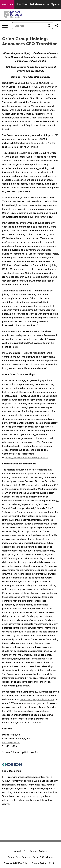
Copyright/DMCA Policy (16, 863)
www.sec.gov (34, 703)
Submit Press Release (19, 857)
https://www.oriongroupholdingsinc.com (27, 458)
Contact (53, 863)
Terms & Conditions (43, 857)
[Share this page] (57, 26)
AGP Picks (7, 4)
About (18, 851)
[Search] (29, 26)
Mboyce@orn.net (11, 742)
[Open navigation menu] (5, 26)
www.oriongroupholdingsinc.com (37, 699)
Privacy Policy (39, 863)
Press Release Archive (35, 851)
